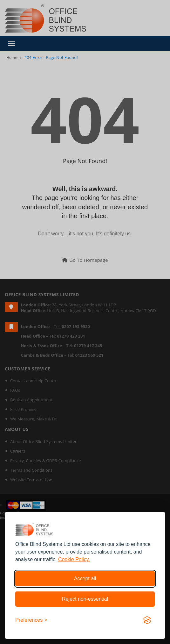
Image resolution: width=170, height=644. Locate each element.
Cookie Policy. (74, 559)
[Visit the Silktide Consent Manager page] (147, 620)
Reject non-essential (85, 599)
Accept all (85, 579)
